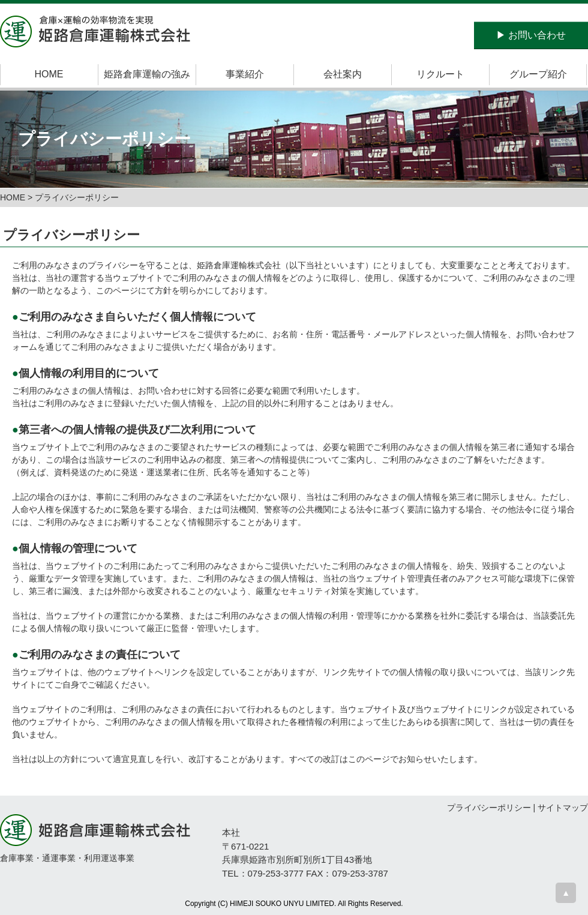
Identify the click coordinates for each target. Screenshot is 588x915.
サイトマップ (563, 808)
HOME (49, 74)
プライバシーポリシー (489, 808)
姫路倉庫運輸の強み (147, 74)
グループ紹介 (538, 74)
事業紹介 (245, 74)
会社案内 (343, 74)
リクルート (440, 74)
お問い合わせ (531, 35)
